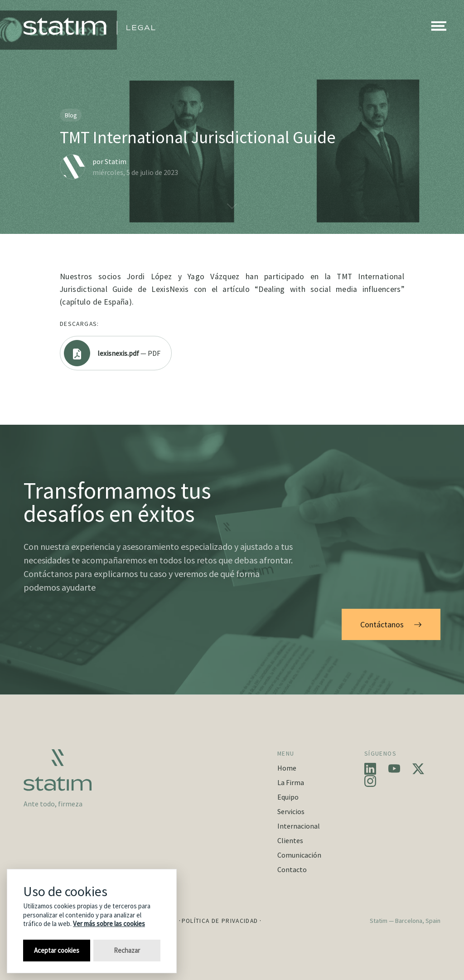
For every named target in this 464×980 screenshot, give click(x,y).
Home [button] (287, 768)
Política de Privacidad (220, 921)
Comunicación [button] (299, 855)
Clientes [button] (290, 840)
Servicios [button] (291, 811)
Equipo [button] (288, 797)
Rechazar (127, 950)
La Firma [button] (291, 782)
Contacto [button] (292, 869)
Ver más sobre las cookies (109, 924)
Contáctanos (391, 624)
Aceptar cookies (57, 950)
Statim (116, 161)
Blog (71, 115)
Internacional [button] (299, 826)
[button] (439, 26)
